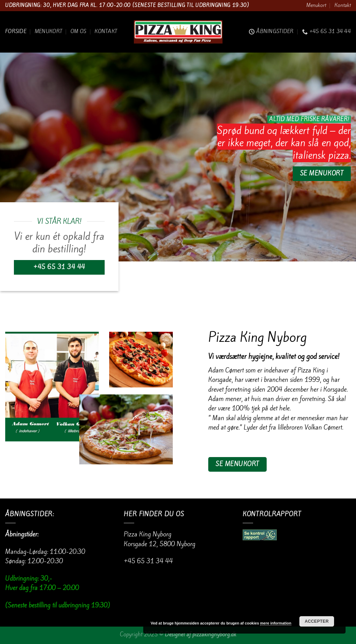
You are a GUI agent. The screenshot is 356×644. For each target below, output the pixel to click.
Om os (78, 31)
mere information (276, 623)
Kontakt (343, 5)
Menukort (316, 5)
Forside (16, 31)
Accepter (317, 621)
